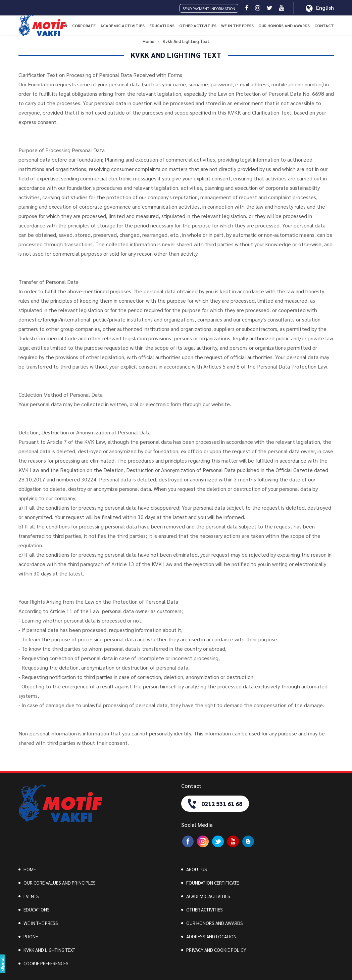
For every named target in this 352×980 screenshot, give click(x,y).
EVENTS (31, 896)
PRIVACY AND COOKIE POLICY (216, 950)
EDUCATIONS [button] (162, 26)
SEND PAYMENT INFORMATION (209, 8)
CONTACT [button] (324, 26)
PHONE (31, 936)
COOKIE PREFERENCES (46, 963)
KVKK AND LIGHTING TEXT (49, 950)
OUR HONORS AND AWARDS (284, 26)
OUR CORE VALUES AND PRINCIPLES (60, 883)
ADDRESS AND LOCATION (211, 936)
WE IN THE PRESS (237, 26)
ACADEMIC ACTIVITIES (208, 896)
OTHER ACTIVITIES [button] (198, 26)
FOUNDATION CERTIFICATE (213, 883)
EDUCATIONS (37, 909)
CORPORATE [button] (84, 26)
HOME (30, 869)
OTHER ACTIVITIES (205, 909)
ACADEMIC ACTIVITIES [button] (122, 26)
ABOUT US (197, 869)
